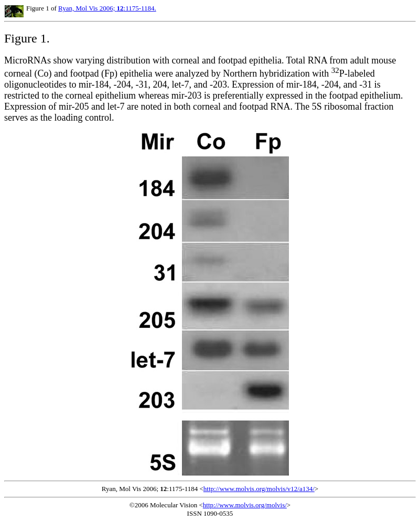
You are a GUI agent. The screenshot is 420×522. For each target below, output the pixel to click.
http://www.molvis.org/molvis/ (245, 505)
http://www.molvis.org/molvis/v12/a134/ (259, 489)
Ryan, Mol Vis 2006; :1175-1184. (107, 8)
